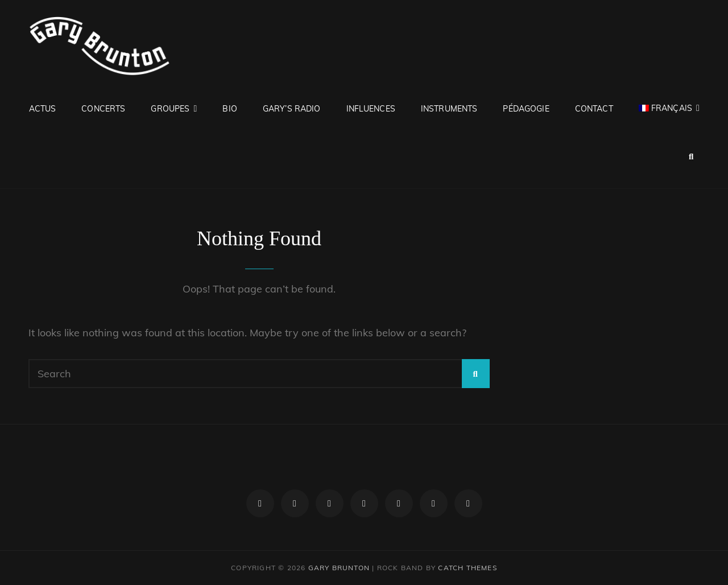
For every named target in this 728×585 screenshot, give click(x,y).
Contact (594, 109)
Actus (43, 109)
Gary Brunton (339, 568)
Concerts (103, 109)
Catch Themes (467, 568)
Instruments (449, 109)
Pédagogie (526, 109)
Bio (229, 109)
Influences (371, 109)
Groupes (170, 109)
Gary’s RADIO (292, 109)
